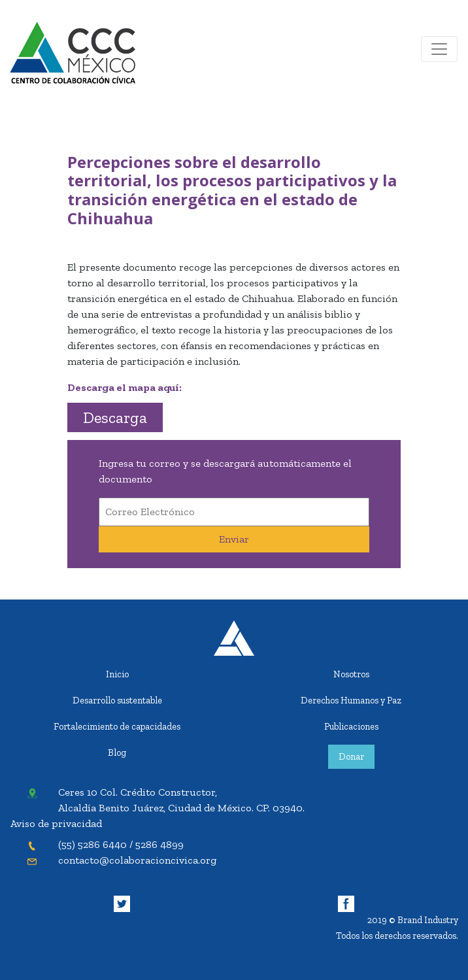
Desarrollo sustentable (117, 700)
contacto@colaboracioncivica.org (137, 860)
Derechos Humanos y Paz (351, 700)
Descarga (115, 417)
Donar (351, 756)
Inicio (117, 674)
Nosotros (351, 674)
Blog (117, 752)
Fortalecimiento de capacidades (117, 726)
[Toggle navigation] (439, 49)
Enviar (234, 539)
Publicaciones (351, 726)
